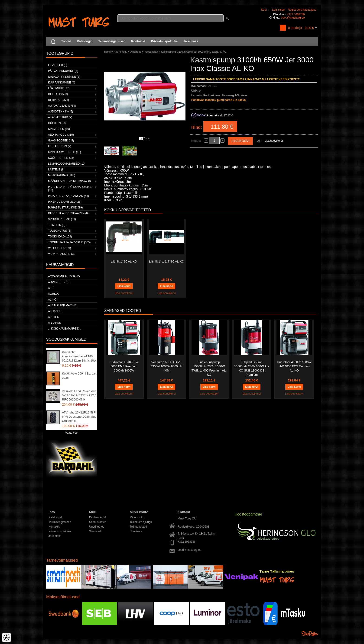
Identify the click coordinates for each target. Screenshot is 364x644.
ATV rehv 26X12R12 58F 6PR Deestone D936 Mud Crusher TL (79, 417)
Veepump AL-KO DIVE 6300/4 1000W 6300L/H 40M (167, 366)
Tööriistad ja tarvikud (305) (69, 242)
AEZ (51, 288)
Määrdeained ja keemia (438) (69, 181)
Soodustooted (98, 522)
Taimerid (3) (57, 225)
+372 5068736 (296, 14)
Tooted (66, 41)
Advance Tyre (59, 282)
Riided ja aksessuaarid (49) (69, 213)
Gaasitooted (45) (61, 141)
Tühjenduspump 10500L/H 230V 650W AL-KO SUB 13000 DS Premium (252, 368)
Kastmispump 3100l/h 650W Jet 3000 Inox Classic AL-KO (194, 52)
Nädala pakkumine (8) (64, 77)
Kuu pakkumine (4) (62, 83)
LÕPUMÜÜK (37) (59, 88)
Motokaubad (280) (62, 175)
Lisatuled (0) (58, 65)
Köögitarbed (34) (61, 158)
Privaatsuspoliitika (164, 41)
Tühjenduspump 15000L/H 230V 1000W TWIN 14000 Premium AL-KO (209, 368)
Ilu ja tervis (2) (60, 146)
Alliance (55, 311)
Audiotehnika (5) (60, 112)
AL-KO (52, 300)
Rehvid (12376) (58, 100)
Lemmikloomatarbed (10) (67, 164)
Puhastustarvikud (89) (65, 208)
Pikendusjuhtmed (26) (65, 202)
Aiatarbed (136, 52)
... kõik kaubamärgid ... (65, 329)
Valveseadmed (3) (61, 254)
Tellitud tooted (138, 527)
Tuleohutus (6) (60, 231)
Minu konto (137, 517)
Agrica (53, 294)
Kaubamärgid (97, 517)
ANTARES (55, 323)
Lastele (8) (56, 170)
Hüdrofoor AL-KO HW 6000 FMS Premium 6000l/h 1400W (124, 366)
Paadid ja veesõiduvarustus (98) (70, 189)
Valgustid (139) (59, 248)
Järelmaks (191, 41)
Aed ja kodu (120, 52)
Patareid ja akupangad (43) (68, 196)
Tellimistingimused (112, 41)
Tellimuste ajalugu (141, 522)
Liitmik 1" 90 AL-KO (124, 261)
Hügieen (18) (57, 123)
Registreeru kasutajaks (302, 10)
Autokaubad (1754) (62, 106)
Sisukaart (95, 531)
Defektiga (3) (58, 94)
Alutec (54, 317)
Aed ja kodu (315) (61, 135)
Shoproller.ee (310, 634)
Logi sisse (278, 10)
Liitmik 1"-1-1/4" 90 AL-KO (167, 261)
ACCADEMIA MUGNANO (64, 276)
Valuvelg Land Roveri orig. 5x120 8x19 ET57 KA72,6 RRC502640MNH (80, 395)
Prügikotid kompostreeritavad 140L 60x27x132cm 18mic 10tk (79, 356)
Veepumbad (151, 52)
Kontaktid (138, 41)
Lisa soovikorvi (274, 141)
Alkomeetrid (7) (60, 117)
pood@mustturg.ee (293, 18)
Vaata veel (72, 433)
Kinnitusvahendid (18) (65, 152)
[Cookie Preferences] (6, 638)
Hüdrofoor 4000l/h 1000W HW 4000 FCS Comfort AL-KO (294, 366)
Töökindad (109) (60, 237)
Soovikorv (136, 531)
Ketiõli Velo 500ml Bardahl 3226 (80, 376)
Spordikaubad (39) (62, 219)
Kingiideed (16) (59, 129)
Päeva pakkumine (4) (63, 71)
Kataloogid (85, 41)
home (107, 52)
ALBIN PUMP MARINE (62, 305)
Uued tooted (97, 527)
